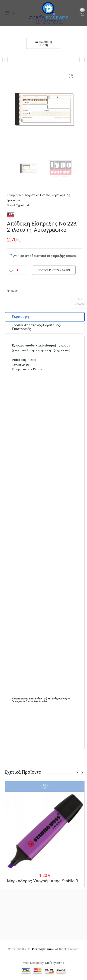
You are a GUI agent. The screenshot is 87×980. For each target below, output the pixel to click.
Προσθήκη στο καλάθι (54, 270)
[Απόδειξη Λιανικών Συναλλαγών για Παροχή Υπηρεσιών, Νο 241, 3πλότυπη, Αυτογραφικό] (82, 60)
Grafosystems (55, 963)
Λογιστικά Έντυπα (37, 195)
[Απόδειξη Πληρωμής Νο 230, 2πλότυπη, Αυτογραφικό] (5, 60)
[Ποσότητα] (17, 270)
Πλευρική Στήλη (44, 43)
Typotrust (23, 205)
